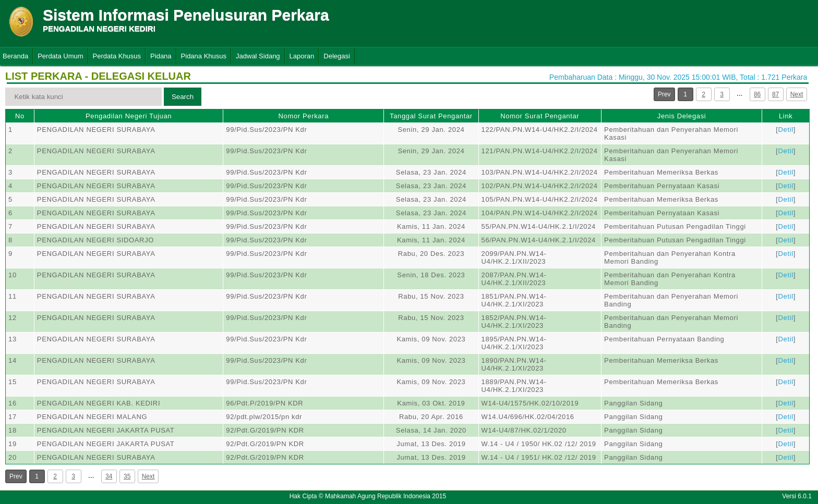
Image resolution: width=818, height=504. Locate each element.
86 (757, 94)
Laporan (302, 56)
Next (797, 94)
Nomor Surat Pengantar (540, 116)
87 (775, 94)
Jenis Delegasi (682, 116)
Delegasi (337, 56)
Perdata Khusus (117, 56)
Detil (786, 130)
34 (109, 476)
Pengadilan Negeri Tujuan (129, 116)
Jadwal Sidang (258, 56)
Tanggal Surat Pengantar (431, 116)
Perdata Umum (60, 56)
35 (127, 476)
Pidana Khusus (204, 56)
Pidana (161, 56)
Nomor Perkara (303, 116)
